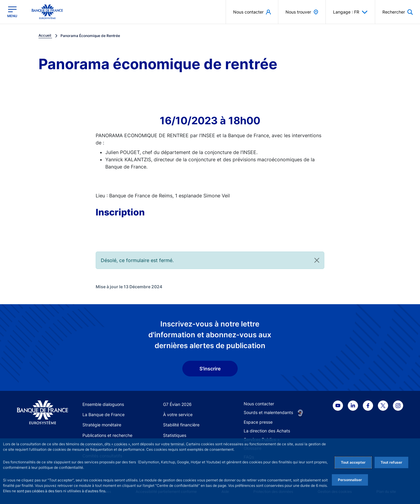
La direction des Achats (267, 431)
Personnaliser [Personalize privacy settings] (350, 480)
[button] (398, 12)
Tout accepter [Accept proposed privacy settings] (353, 462)
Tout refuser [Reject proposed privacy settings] (391, 462)
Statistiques (175, 435)
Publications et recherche (107, 435)
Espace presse (258, 422)
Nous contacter (259, 404)
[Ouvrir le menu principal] (12, 12)
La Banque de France (103, 414)
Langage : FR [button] (350, 12)
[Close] (317, 260)
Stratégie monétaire (102, 425)
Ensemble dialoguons (103, 404)
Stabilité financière (181, 425)
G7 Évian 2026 (177, 404)
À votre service (178, 414)
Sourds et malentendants (268, 412)
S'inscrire (210, 369)
